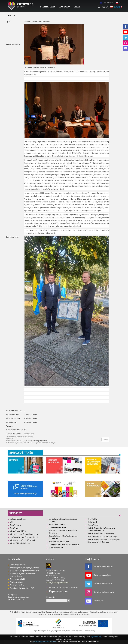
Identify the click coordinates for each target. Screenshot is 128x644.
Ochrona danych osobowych (18, 597)
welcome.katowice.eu (18, 519)
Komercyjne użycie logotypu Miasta (24, 568)
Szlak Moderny (15, 525)
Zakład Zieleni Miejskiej (57, 527)
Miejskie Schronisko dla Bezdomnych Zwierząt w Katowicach (101, 529)
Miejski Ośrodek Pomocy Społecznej (101, 533)
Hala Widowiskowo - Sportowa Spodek (24, 537)
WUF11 (13, 522)
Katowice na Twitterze (103, 584)
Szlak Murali (14, 528)
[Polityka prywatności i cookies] (45, 641)
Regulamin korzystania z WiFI (22, 588)
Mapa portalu (12, 595)
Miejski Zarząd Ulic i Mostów (59, 541)
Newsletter (98, 601)
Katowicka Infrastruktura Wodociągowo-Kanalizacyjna (63, 537)
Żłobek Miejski (93, 525)
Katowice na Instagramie (104, 592)
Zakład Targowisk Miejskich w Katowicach (64, 544)
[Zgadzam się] (96, 637)
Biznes (77, 7)
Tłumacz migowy (61, 591)
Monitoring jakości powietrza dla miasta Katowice (63, 520)
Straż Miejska (92, 519)
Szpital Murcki (93, 522)
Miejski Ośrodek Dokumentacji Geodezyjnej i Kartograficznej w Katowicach (104, 541)
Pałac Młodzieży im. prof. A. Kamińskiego (102, 536)
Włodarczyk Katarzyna (40, 441)
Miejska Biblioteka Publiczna (20, 543)
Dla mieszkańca (48, 7)
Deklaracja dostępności (16, 599)
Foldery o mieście (17, 585)
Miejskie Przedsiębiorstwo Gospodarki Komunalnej (63, 532)
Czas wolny (65, 7)
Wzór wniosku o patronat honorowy (25, 571)
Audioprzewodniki (17, 579)
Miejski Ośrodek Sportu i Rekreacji (22, 540)
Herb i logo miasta (18, 565)
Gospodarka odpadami (57, 524)
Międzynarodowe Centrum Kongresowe (24, 534)
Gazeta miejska (16, 582)
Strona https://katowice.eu (88, 641)
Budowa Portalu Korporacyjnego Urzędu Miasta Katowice (33, 612)
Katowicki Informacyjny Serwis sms (63, 587)
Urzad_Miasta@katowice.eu (58, 583)
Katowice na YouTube (102, 575)
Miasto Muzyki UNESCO (18, 531)
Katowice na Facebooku (103, 566)
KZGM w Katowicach (56, 547)
